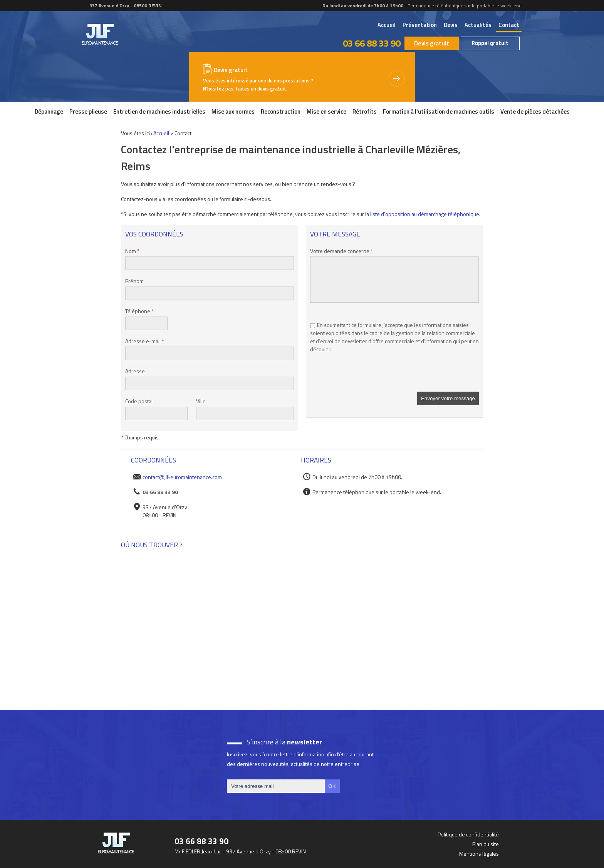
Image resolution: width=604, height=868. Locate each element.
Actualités (478, 25)
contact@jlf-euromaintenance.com (182, 477)
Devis (451, 25)
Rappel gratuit (490, 43)
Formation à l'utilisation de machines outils (439, 111)
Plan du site (486, 844)
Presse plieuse (88, 111)
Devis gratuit (432, 43)
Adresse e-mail (145, 341)
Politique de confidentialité (468, 834)
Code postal (139, 401)
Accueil (387, 25)
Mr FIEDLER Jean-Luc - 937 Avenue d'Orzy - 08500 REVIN (240, 851)
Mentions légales (479, 854)
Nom (132, 251)
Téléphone (139, 311)
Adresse (135, 371)
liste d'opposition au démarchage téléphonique (425, 214)
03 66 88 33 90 (372, 43)
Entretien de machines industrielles (159, 111)
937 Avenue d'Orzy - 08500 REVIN (125, 6)
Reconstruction (281, 111)
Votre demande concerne (341, 251)
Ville (201, 401)
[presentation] (369, 377)
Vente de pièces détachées (535, 111)
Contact (509, 25)
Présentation (420, 25)
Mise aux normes (233, 111)
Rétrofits (365, 111)
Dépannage (49, 111)
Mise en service (326, 111)
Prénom (134, 281)
